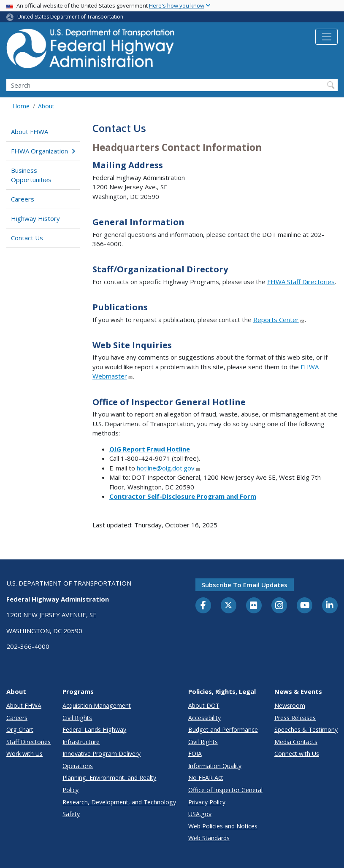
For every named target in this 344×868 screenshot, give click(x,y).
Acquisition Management (97, 705)
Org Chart (20, 730)
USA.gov (200, 814)
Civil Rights (77, 718)
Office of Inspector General (225, 790)
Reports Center (279, 320)
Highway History (35, 218)
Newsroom (290, 705)
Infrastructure (81, 742)
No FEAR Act (206, 778)
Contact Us (27, 238)
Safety (71, 814)
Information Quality (215, 766)
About (46, 106)
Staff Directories (28, 742)
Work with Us (24, 754)
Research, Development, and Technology (119, 802)
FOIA (195, 754)
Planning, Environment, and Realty (109, 778)
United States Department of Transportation (70, 17)
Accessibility (205, 718)
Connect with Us (297, 754)
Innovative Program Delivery (102, 754)
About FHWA (30, 132)
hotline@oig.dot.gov (169, 468)
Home (21, 106)
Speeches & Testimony (306, 730)
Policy (70, 790)
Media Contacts (296, 742)
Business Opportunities (31, 175)
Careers (23, 199)
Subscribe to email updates (245, 585)
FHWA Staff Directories (301, 282)
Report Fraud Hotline (150, 449)
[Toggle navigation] (326, 37)
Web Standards (209, 838)
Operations (78, 766)
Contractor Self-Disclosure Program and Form (183, 496)
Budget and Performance (223, 730)
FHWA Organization (43, 151)
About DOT (204, 705)
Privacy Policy (207, 802)
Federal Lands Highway (94, 730)
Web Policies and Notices (223, 826)
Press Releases (295, 718)
